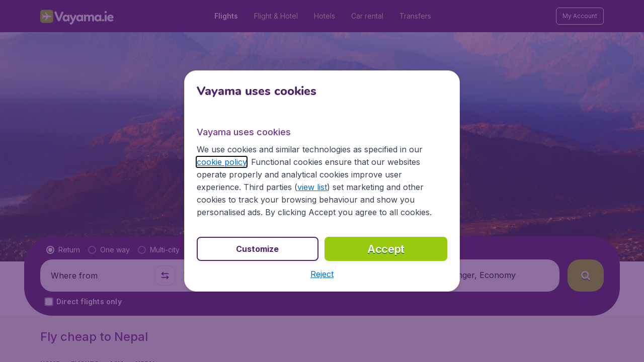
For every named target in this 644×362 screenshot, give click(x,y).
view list (312, 187)
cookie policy (222, 162)
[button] (322, 274)
